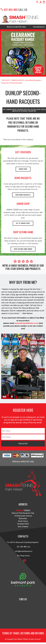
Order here (23, 169)
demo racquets (23, 178)
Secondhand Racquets (33, 80)
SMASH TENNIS (23, 639)
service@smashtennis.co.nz (26, 323)
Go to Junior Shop (23, 223)
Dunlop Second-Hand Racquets (12, 83)
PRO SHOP (6, 80)
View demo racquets (23, 195)
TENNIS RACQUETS (17, 80)
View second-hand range (23, 249)
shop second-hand (23, 232)
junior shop (23, 204)
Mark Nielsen (28, 313)
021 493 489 (9, 10)
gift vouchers (23, 152)
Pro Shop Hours (23, 556)
